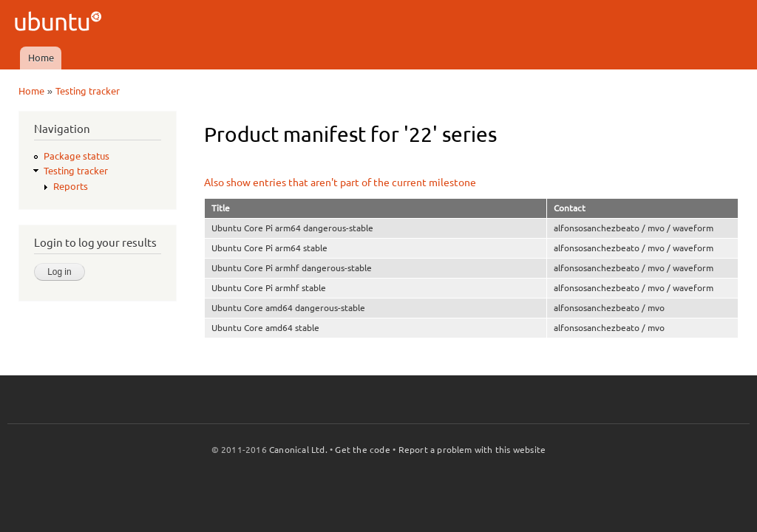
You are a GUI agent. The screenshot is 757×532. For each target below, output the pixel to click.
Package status (77, 156)
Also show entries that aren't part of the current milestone (340, 183)
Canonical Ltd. (298, 450)
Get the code (362, 450)
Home (41, 58)
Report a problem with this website (472, 450)
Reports (71, 186)
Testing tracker (88, 91)
